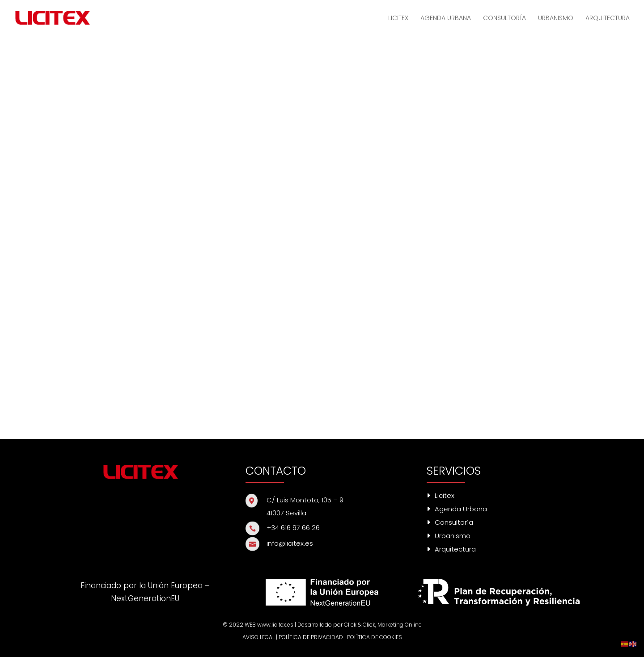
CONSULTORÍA (504, 19)
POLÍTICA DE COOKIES (375, 637)
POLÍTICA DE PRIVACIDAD (311, 637)
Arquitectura (451, 549)
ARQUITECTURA (608, 19)
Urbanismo (449, 536)
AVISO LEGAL (258, 637)
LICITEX (398, 19)
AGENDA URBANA (446, 19)
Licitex (441, 495)
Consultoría (450, 522)
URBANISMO (556, 19)
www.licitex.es (275, 625)
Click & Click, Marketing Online (383, 625)
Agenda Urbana (457, 509)
